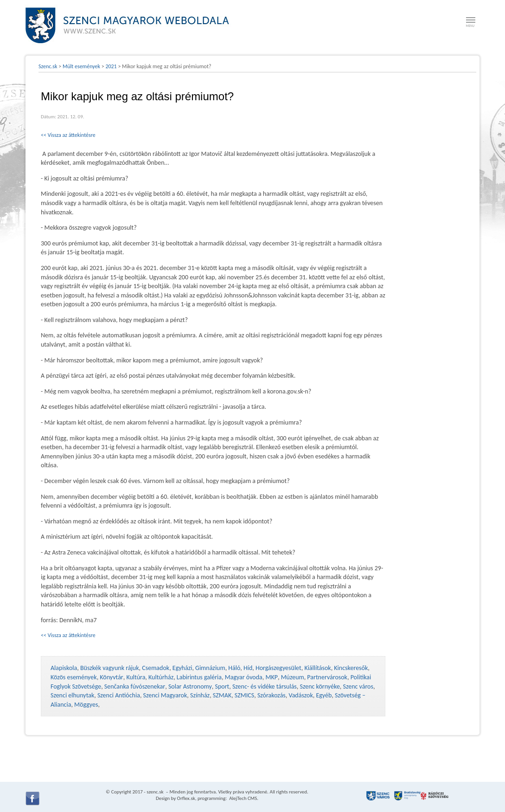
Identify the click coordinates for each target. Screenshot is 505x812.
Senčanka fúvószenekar (135, 686)
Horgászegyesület (278, 668)
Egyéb (324, 695)
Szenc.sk (48, 66)
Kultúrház (161, 677)
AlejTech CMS (243, 798)
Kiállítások (317, 668)
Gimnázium (210, 668)
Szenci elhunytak (72, 695)
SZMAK (222, 695)
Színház (200, 695)
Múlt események (81, 66)
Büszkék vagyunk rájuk (110, 668)
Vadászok (301, 695)
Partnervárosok (327, 677)
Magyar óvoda (244, 677)
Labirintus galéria (199, 677)
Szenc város (358, 686)
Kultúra (136, 677)
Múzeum (293, 677)
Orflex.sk (186, 798)
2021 (111, 66)
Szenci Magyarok (165, 695)
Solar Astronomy (190, 686)
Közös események (74, 677)
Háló (234, 668)
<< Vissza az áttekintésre (68, 135)
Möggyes (86, 705)
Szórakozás (272, 695)
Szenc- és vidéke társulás (265, 686)
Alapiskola (64, 668)
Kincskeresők (351, 668)
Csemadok (156, 668)
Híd (248, 668)
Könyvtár (111, 677)
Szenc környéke (320, 686)
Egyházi (182, 668)
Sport (222, 686)
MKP (271, 677)
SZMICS (244, 695)
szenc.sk (155, 792)
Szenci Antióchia (119, 695)
